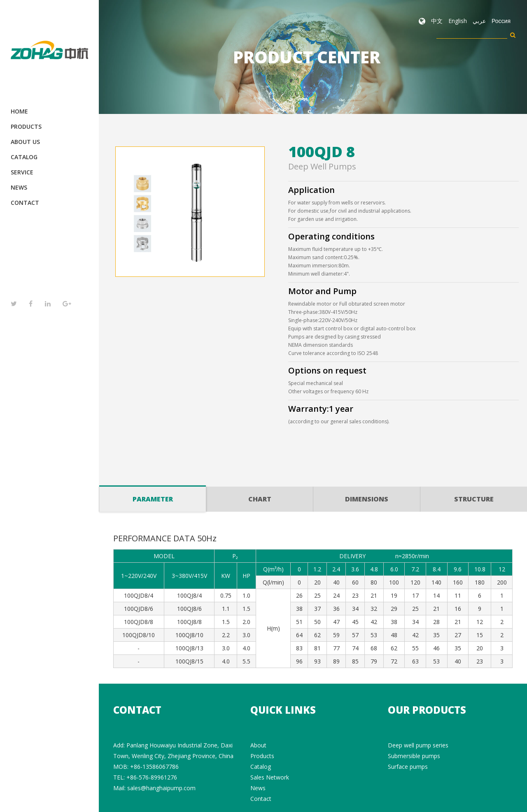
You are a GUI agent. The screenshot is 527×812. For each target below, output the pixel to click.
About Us (25, 142)
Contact (25, 203)
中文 (437, 21)
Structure (474, 499)
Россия (501, 21)
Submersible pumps (414, 756)
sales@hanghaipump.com (161, 788)
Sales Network (270, 777)
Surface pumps (408, 767)
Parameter (153, 495)
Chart (260, 499)
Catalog (24, 157)
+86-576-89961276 (152, 777)
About (258, 745)
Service (22, 172)
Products (26, 126)
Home (19, 111)
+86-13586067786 (154, 767)
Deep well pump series (418, 745)
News (19, 187)
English (458, 21)
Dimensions (367, 499)
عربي (479, 21)
